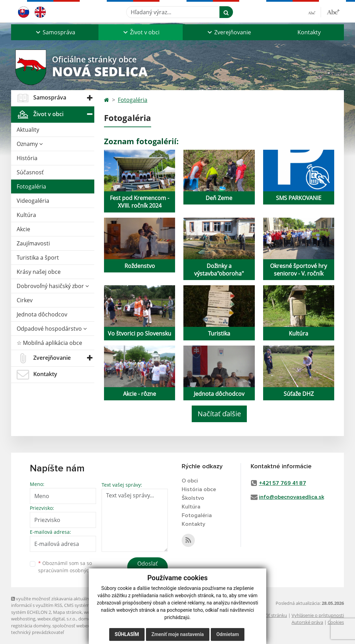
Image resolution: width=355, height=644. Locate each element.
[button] (55, 32)
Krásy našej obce (39, 272)
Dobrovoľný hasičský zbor (53, 286)
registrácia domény (31, 626)
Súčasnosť (30, 172)
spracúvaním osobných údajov (73, 570)
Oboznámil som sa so (73, 567)
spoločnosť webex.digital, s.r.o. (84, 626)
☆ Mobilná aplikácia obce (49, 343)
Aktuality (28, 130)
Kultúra (26, 215)
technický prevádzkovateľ (37, 632)
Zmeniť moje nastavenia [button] (178, 634)
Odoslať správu (148, 568)
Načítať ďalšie (219, 414)
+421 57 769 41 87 (283, 483)
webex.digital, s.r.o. (57, 619)
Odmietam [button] (228, 634)
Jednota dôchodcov (42, 314)
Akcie (23, 229)
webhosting (23, 619)
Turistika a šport (38, 258)
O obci (190, 481)
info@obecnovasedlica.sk (292, 497)
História (27, 158)
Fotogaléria (31, 186)
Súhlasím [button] (127, 634)
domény (87, 619)
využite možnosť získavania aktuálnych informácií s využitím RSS (54, 602)
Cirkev (25, 300)
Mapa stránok (67, 612)
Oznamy (30, 144)
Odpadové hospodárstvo (52, 329)
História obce (199, 489)
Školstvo (193, 498)
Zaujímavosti (33, 243)
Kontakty (309, 32)
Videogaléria (33, 201)
